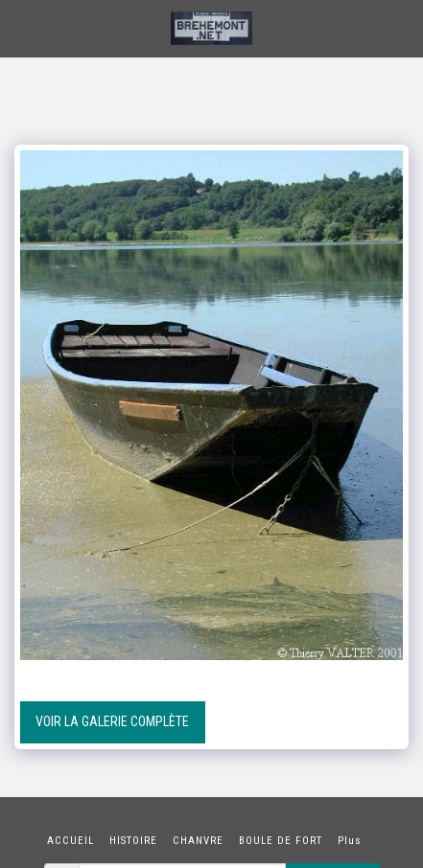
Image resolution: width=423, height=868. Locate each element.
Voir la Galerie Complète (112, 721)
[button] (21, 28)
